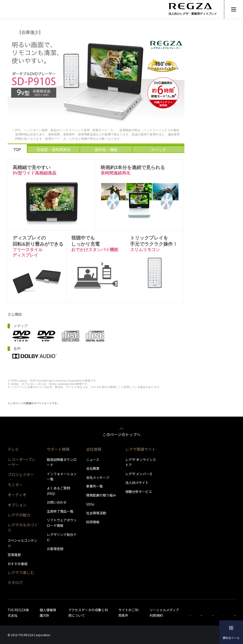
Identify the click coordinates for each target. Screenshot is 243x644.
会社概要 (93, 468)
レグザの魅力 (19, 515)
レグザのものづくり (23, 527)
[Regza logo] (193, 9)
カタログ (15, 582)
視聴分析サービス (139, 492)
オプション (17, 505)
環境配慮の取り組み (101, 495)
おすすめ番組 (18, 564)
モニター (15, 485)
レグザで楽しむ (21, 572)
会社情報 (94, 449)
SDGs (90, 504)
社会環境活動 (96, 513)
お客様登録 (55, 549)
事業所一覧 (94, 486)
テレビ (13, 449)
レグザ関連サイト (140, 449)
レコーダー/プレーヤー (22, 462)
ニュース (93, 460)
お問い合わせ (57, 502)
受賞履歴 (14, 555)
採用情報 (93, 522)
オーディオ (17, 495)
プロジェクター (21, 474)
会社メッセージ (98, 477)
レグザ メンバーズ (139, 474)
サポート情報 (58, 449)
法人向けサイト (137, 483)
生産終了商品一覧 (60, 511)
